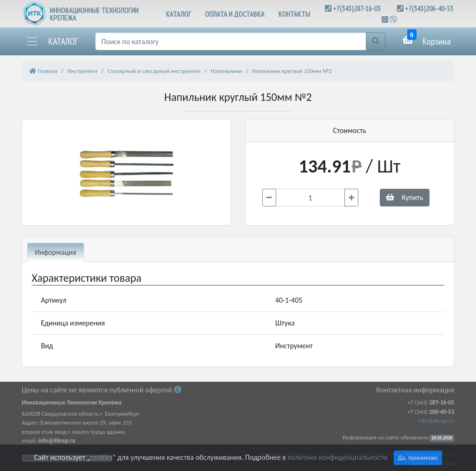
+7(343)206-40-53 (429, 8)
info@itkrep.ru (436, 421)
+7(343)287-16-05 (357, 8)
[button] (52, 41)
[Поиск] (231, 41)
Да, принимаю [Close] (418, 458)
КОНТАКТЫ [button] (294, 14)
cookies (101, 457)
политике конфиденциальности (337, 457)
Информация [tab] (56, 252)
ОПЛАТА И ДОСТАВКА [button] (235, 14)
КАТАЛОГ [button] (178, 14)
